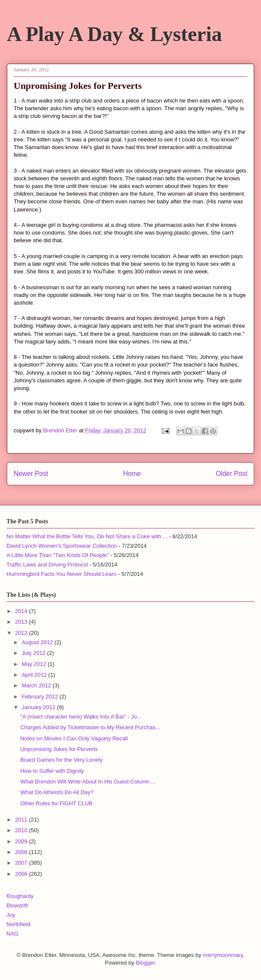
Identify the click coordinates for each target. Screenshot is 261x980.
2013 (22, 622)
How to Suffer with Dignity (52, 771)
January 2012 (39, 707)
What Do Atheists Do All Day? (57, 792)
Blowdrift (17, 905)
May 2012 (35, 664)
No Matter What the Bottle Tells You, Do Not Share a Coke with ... (87, 536)
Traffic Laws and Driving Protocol (47, 565)
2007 (22, 863)
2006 (22, 874)
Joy (11, 915)
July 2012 (34, 653)
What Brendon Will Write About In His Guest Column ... (88, 782)
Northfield (18, 924)
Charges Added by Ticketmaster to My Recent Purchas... (90, 727)
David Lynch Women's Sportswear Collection (62, 546)
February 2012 (41, 697)
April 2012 (35, 675)
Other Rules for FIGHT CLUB (56, 803)
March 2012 (37, 685)
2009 (22, 841)
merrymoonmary (223, 955)
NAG (12, 934)
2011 (22, 820)
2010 (22, 830)
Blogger (145, 963)
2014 (22, 611)
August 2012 (38, 642)
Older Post (231, 474)
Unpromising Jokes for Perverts (59, 749)
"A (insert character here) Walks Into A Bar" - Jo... (81, 717)
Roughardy (20, 896)
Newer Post (31, 474)
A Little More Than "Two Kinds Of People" (58, 555)
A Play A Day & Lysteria (114, 34)
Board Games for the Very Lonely (61, 760)
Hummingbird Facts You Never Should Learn (61, 574)
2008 (22, 852)
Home (132, 474)
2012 (22, 633)
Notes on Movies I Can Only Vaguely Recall (74, 738)
